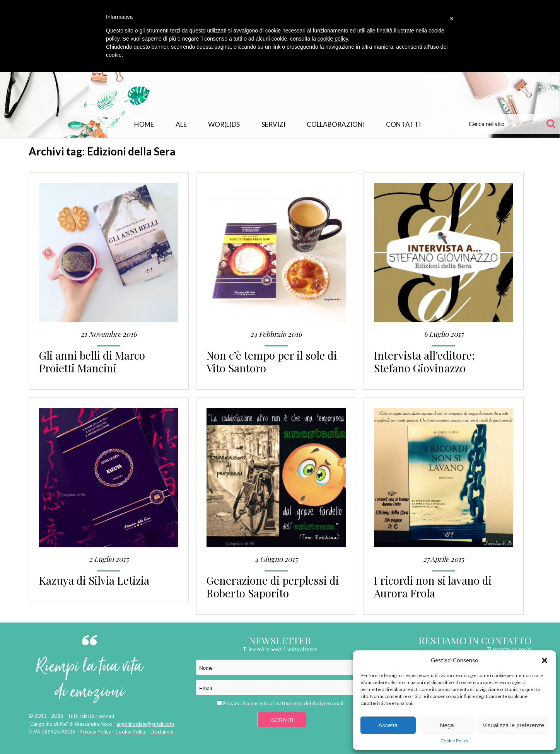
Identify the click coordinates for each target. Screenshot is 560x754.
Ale (181, 124)
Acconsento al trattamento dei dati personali (293, 703)
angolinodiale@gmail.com (145, 724)
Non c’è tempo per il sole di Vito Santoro (272, 362)
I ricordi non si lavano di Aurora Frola (433, 587)
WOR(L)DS (224, 124)
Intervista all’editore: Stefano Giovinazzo (424, 362)
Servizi (273, 124)
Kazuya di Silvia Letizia (94, 580)
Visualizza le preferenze (513, 725)
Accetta (388, 725)
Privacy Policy (95, 732)
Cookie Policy (454, 741)
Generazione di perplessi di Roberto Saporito (273, 587)
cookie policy (333, 39)
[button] (545, 660)
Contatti (403, 124)
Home (144, 124)
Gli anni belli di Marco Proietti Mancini (92, 362)
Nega (447, 725)
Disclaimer (162, 732)
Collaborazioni (336, 124)
